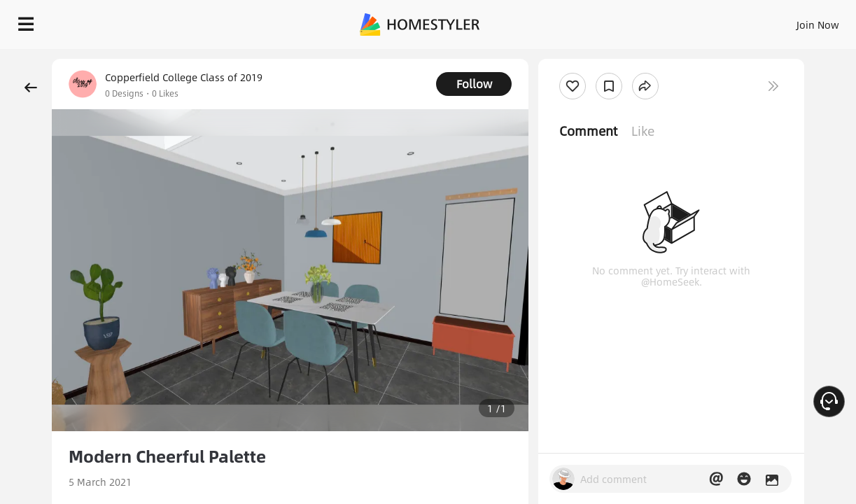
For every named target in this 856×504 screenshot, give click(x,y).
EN (698, 21)
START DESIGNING (786, 21)
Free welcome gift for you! (568, 56)
